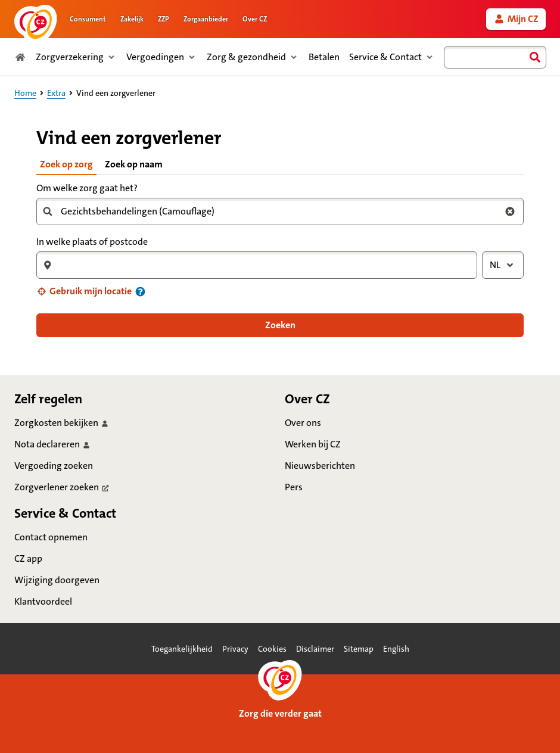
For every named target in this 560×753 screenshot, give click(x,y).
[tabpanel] (280, 259)
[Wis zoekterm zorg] (510, 211)
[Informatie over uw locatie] (140, 292)
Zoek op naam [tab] (134, 164)
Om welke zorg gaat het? (87, 188)
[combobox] (495, 57)
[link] (516, 19)
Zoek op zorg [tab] (66, 164)
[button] (84, 291)
